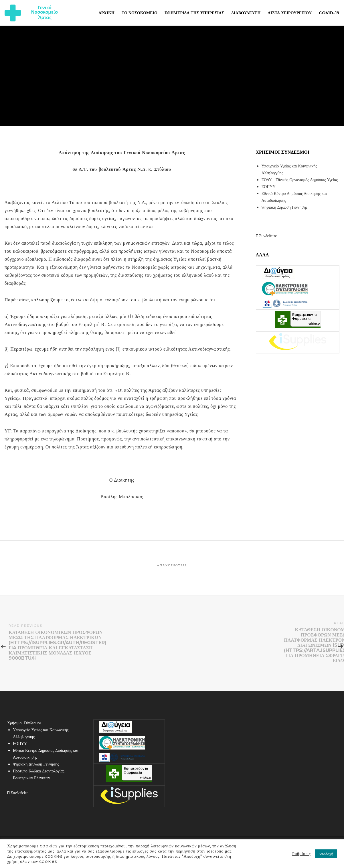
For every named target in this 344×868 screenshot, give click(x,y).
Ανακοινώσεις (172, 565)
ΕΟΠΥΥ (269, 187)
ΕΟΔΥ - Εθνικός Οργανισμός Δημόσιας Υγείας (300, 180)
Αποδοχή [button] (326, 854)
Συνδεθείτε (266, 236)
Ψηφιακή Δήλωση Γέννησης (285, 207)
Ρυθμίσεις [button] (301, 854)
